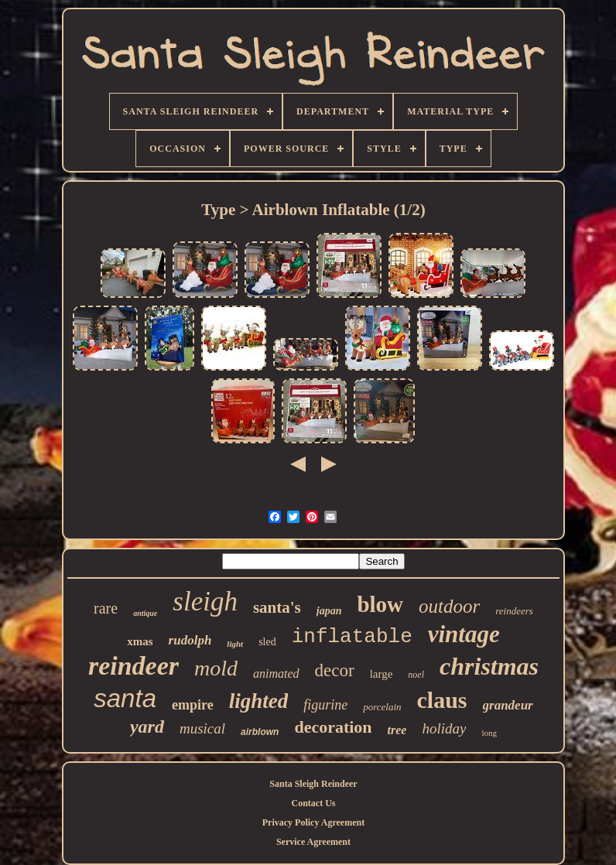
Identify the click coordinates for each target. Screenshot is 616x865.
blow (380, 604)
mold (216, 668)
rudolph (190, 640)
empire (193, 705)
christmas (489, 666)
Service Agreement (313, 842)
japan (329, 611)
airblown (260, 732)
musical (202, 728)
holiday (444, 728)
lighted (259, 701)
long (489, 733)
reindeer (133, 666)
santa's (277, 607)
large (382, 674)
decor (335, 670)
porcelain (382, 707)
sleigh (205, 602)
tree (397, 730)
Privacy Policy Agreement (313, 822)
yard (147, 727)
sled (267, 642)
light (235, 644)
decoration (333, 727)
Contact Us (313, 803)
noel (416, 675)
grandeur (508, 705)
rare (106, 608)
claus (442, 700)
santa (125, 698)
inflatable (352, 637)
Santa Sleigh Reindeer (313, 784)
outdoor (449, 606)
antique (145, 613)
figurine (325, 705)
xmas (140, 641)
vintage (464, 634)
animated (276, 674)
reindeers (514, 611)
